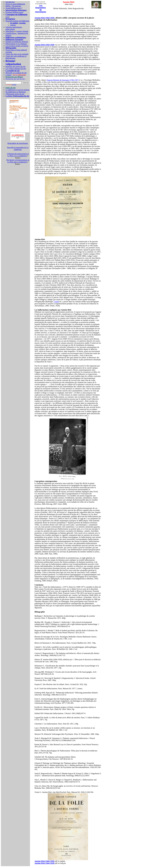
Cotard (56, 302)
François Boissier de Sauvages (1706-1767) (63, 80)
